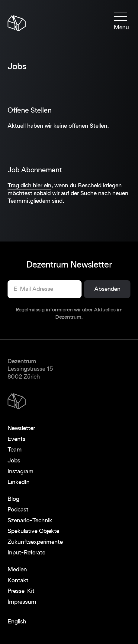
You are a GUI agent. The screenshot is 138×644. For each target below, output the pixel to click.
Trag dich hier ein (29, 186)
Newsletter (21, 428)
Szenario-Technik (30, 521)
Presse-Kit (21, 591)
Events (16, 439)
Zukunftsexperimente (35, 542)
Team (15, 450)
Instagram (21, 471)
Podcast (18, 510)
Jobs (14, 461)
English (17, 622)
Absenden (107, 289)
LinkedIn (19, 482)
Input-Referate (26, 553)
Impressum (22, 602)
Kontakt (18, 580)
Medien (17, 570)
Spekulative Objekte (33, 531)
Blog (13, 499)
